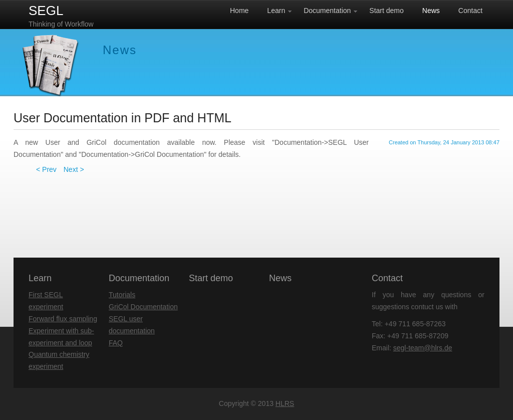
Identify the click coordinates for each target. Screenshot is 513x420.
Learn (40, 278)
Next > (74, 169)
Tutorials (122, 295)
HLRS (285, 403)
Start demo (211, 278)
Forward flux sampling (63, 319)
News (280, 278)
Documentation (139, 278)
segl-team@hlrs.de (423, 348)
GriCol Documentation (143, 307)
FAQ (116, 343)
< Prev (46, 169)
